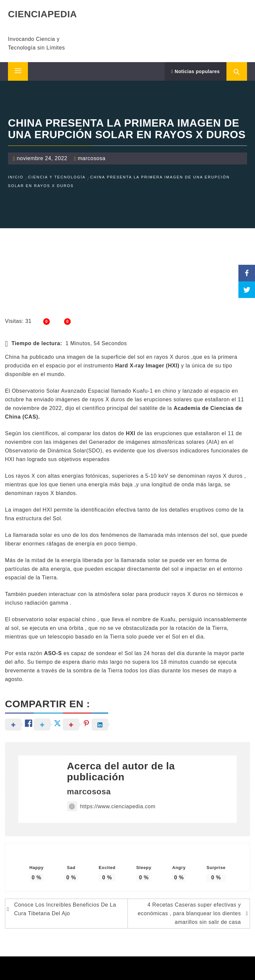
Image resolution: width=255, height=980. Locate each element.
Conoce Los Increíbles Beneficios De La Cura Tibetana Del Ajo (65, 909)
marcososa (92, 158)
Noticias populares (196, 71)
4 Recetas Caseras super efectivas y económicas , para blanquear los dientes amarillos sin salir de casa (189, 913)
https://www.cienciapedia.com (111, 806)
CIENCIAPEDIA (42, 14)
